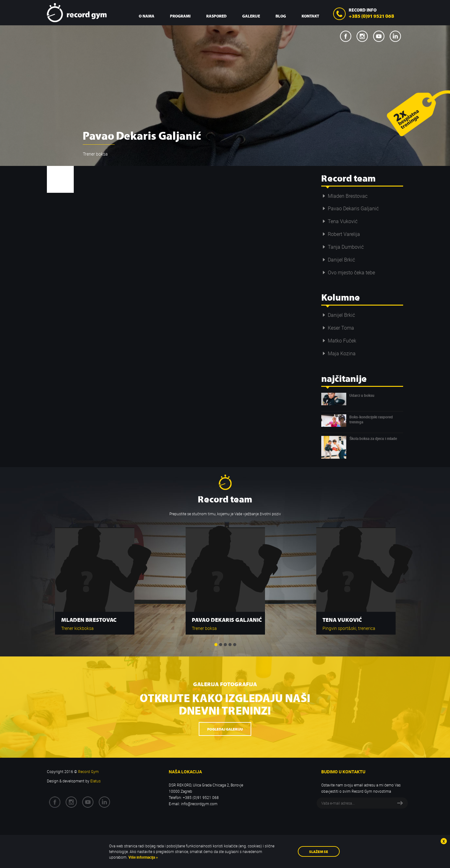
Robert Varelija (341, 234)
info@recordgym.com (199, 804)
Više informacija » (143, 857)
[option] (95, 578)
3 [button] (225, 645)
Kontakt (310, 16)
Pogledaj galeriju (225, 729)
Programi (180, 16)
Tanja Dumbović (342, 247)
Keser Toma (338, 328)
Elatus (95, 781)
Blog (281, 16)
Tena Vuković (339, 221)
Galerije (251, 16)
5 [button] (235, 645)
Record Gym (77, 13)
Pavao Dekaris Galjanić (350, 208)
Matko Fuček (339, 341)
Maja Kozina (338, 353)
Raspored (216, 16)
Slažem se (319, 851)
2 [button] (221, 645)
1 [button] (216, 645)
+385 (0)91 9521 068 (371, 16)
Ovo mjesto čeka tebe (348, 272)
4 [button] (230, 645)
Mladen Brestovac (344, 196)
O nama (147, 16)
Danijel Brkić (338, 260)
